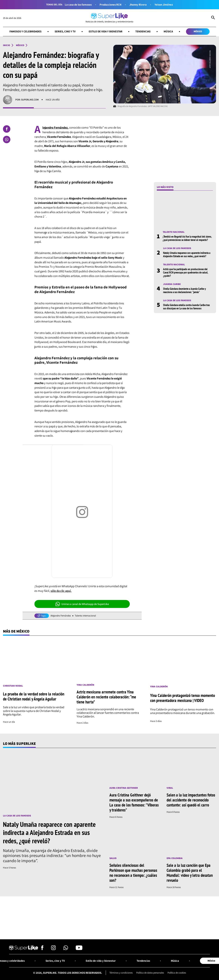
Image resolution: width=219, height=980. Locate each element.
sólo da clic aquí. (61, 591)
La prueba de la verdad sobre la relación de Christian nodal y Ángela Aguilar (34, 696)
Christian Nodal (13, 686)
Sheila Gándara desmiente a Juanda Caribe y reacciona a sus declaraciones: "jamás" (184, 290)
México (198, 31)
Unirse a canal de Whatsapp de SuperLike (82, 604)
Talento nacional (174, 232)
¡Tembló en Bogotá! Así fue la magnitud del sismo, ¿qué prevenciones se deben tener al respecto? (187, 238)
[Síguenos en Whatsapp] (66, 949)
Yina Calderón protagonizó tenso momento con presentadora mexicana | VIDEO (183, 698)
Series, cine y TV (65, 31)
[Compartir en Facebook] (7, 129)
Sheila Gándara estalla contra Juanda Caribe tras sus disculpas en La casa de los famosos (186, 307)
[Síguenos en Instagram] (53, 949)
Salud (113, 858)
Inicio (6, 45)
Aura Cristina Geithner (124, 788)
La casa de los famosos (78, 5)
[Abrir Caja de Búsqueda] (213, 18)
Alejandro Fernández (61, 616)
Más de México (16, 631)
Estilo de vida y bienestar (106, 31)
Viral (170, 788)
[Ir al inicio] (109, 18)
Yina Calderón (85, 685)
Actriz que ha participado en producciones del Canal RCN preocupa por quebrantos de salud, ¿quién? (185, 272)
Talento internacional (85, 616)
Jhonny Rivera (138, 5)
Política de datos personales (150, 973)
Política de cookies (177, 973)
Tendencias (143, 31)
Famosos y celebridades (25, 31)
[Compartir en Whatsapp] (7, 139)
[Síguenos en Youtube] (79, 949)
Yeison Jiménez (164, 5)
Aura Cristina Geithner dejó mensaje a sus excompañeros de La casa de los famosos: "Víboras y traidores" (134, 802)
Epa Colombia (175, 858)
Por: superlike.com (27, 100)
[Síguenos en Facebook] (42, 949)
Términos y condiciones (121, 973)
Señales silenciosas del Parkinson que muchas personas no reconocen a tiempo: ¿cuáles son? (133, 873)
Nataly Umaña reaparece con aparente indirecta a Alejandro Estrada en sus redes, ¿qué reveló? (187, 254)
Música (168, 31)
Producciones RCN (111, 5)
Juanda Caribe (172, 284)
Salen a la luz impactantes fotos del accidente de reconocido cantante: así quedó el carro (191, 800)
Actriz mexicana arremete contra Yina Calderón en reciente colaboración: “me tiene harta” (106, 697)
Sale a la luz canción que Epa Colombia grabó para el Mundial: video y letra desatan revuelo (190, 873)
